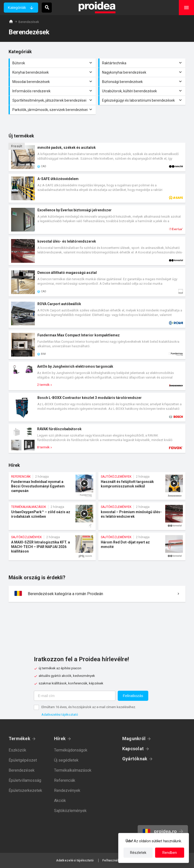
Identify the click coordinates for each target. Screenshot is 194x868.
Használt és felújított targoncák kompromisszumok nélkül (142, 486)
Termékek (19, 739)
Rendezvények (67, 790)
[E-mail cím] (75, 696)
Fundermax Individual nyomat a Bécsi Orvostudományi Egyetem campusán (52, 486)
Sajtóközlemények (70, 811)
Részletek (138, 853)
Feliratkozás (133, 696)
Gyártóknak (135, 759)
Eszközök (17, 750)
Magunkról (134, 739)
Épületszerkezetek (25, 790)
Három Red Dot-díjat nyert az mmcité (142, 546)
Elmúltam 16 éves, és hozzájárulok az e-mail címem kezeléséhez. (89, 707)
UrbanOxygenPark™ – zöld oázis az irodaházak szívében (52, 516)
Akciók (60, 801)
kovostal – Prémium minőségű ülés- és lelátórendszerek (142, 516)
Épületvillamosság (25, 780)
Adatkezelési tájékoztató (60, 715)
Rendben (170, 853)
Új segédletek (66, 760)
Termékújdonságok (71, 750)
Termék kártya (97, 157)
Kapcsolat (133, 749)
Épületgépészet (23, 760)
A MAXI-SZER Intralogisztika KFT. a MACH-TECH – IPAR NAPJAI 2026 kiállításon (52, 546)
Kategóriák (17, 7)
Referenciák (65, 780)
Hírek (60, 739)
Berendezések (22, 770)
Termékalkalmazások (73, 770)
